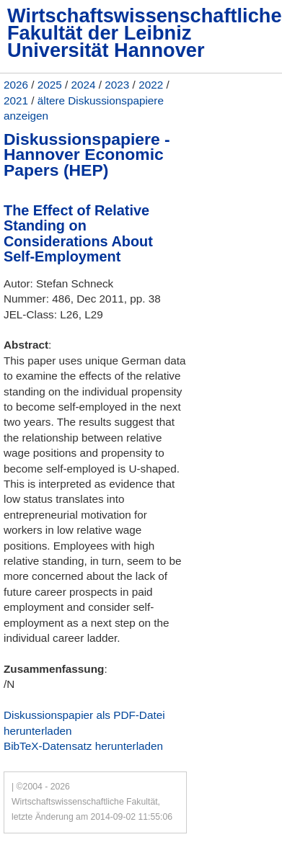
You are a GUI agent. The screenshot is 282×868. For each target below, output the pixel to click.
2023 (117, 85)
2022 (151, 85)
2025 (50, 85)
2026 (16, 85)
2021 (16, 100)
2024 (84, 85)
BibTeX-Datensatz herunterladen (83, 746)
